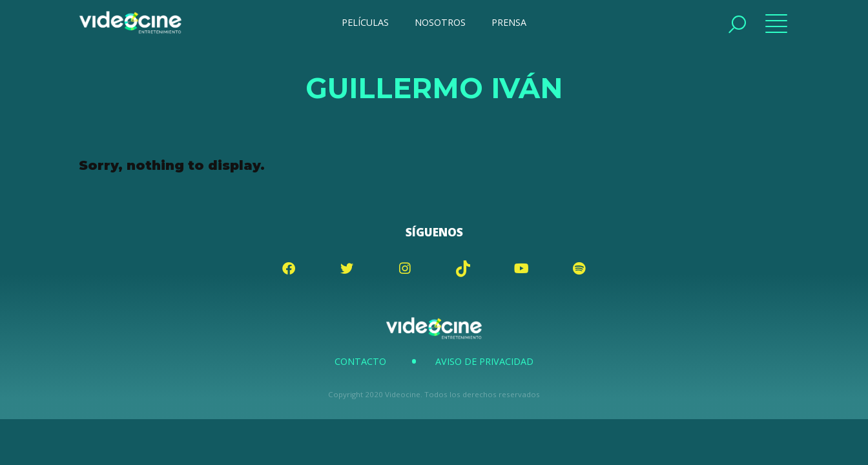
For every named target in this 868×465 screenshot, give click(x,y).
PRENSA (509, 22)
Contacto (360, 361)
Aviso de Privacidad (484, 361)
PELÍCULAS (365, 22)
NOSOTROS (440, 22)
